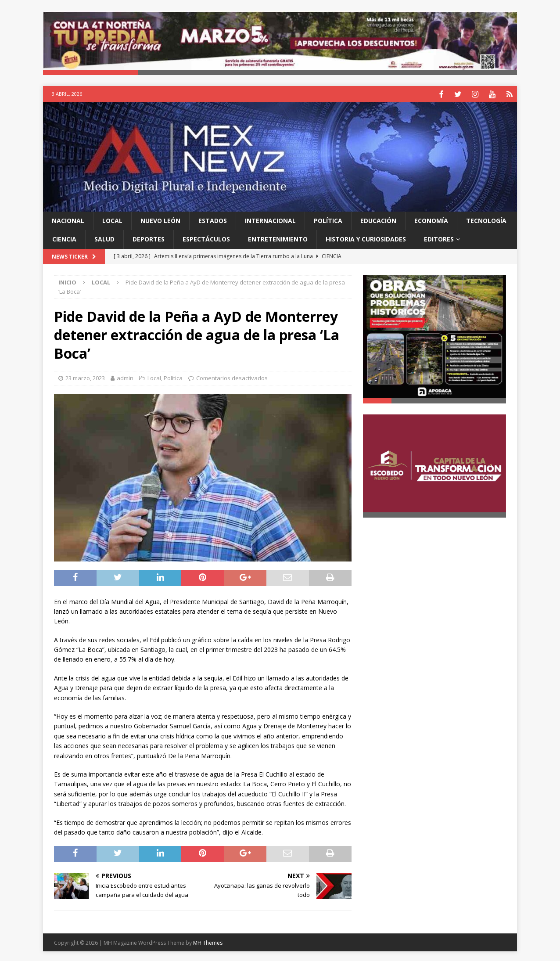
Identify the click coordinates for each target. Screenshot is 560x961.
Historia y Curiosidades (366, 238)
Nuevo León (160, 220)
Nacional (68, 220)
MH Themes (208, 941)
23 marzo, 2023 (85, 377)
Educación (378, 220)
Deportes (149, 238)
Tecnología (486, 220)
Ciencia (64, 238)
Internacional (270, 220)
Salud (104, 238)
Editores (439, 238)
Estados (213, 220)
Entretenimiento (278, 238)
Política (328, 220)
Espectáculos (206, 238)
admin (125, 377)
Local (112, 220)
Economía (431, 220)
